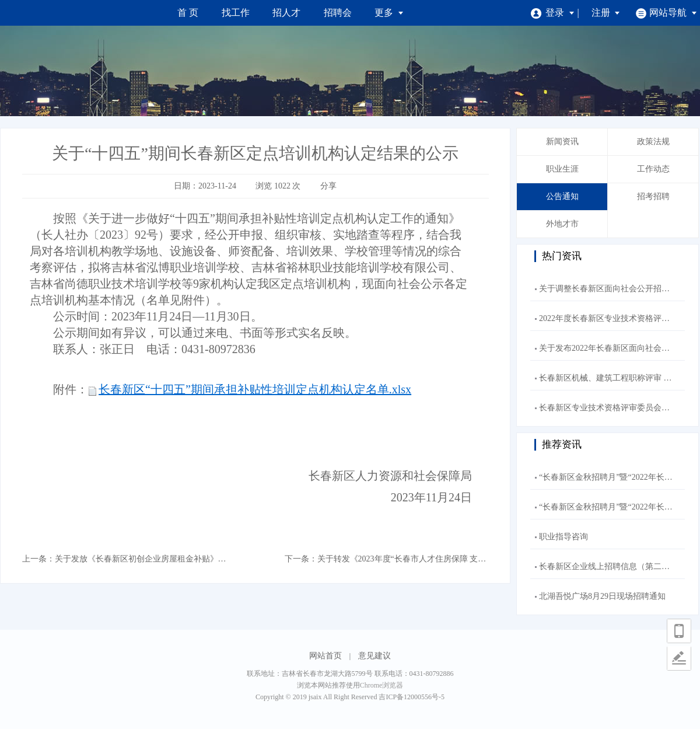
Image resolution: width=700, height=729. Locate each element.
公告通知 (562, 196)
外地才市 (562, 224)
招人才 (286, 13)
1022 (282, 186)
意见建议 (374, 656)
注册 (606, 13)
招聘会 (338, 13)
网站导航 (666, 13)
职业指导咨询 (563, 537)
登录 (553, 13)
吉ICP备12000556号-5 (412, 697)
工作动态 (653, 169)
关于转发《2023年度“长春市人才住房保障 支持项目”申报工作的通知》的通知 (457, 559)
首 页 (188, 13)
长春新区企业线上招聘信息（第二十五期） (617, 566)
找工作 (236, 13)
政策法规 (653, 142)
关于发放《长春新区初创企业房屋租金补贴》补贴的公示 (157, 559)
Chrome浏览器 (382, 685)
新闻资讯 (562, 142)
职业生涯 (562, 169)
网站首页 (325, 656)
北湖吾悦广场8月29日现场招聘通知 (602, 596)
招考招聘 (653, 196)
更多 (389, 13)
